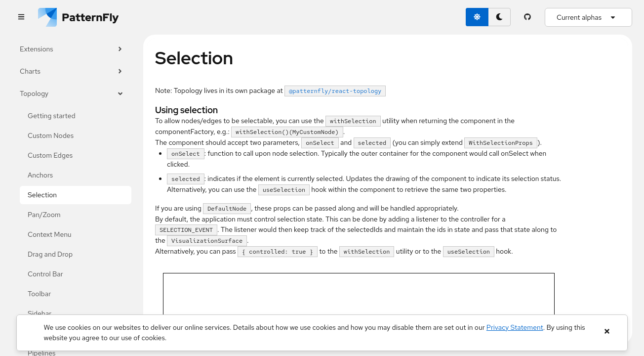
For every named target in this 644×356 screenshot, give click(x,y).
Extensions (72, 49)
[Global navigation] (21, 18)
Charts (72, 71)
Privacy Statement (515, 327)
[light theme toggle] (477, 17)
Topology (72, 94)
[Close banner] (607, 332)
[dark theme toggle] (499, 17)
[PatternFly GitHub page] (528, 17)
